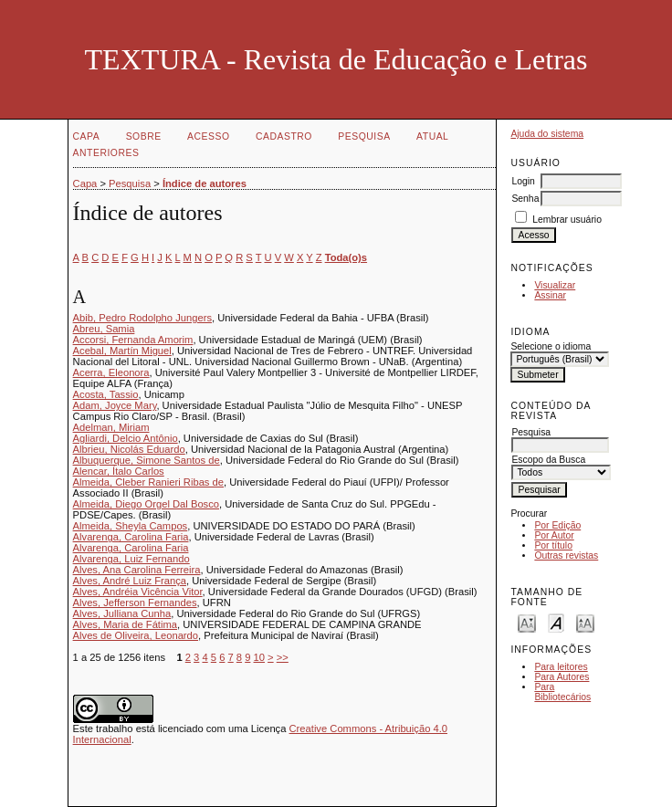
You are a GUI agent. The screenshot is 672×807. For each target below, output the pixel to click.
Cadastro (284, 136)
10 (259, 657)
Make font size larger (585, 622)
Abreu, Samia (104, 329)
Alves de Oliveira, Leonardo (136, 635)
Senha (525, 199)
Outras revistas (566, 555)
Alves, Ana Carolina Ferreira (137, 570)
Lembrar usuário (567, 220)
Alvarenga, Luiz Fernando (131, 559)
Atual (432, 136)
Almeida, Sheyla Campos (131, 526)
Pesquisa (364, 136)
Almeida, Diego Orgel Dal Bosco (146, 504)
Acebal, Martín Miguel (122, 351)
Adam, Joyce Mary (115, 405)
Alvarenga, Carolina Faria (131, 537)
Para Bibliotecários (562, 692)
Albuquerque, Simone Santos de (147, 460)
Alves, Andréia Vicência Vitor (138, 592)
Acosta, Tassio (106, 394)
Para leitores (561, 667)
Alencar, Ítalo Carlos (119, 471)
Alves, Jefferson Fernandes (135, 603)
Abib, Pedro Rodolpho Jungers (142, 318)
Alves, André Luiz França (130, 581)
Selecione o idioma (551, 346)
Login (523, 181)
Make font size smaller (527, 622)
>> (283, 657)
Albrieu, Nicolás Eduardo (129, 449)
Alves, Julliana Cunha (122, 613)
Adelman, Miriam (111, 427)
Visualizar (555, 285)
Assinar (550, 295)
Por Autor (554, 535)
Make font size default (556, 622)
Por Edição (557, 525)
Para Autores (562, 677)
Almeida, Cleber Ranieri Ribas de (148, 482)
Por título (553, 545)
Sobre (144, 136)
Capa (87, 136)
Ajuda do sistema (547, 134)
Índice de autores (205, 183)
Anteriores (106, 153)
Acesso (208, 136)
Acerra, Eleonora (111, 372)
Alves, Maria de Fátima (125, 624)
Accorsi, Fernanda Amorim (133, 340)
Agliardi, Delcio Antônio (126, 438)
